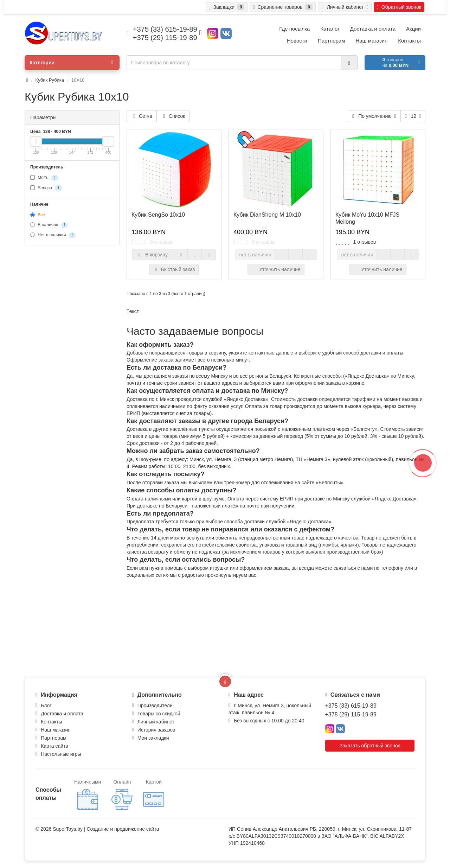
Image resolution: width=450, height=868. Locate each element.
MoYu (44, 178)
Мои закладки (153, 738)
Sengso (46, 188)
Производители (155, 706)
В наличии (49, 225)
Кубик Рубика (50, 80)
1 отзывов (365, 242)
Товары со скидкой (159, 714)
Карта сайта (54, 746)
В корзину (153, 255)
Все (38, 215)
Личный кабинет (156, 722)
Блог (46, 706)
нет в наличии (255, 255)
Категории (71, 63)
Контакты (51, 722)
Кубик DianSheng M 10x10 (267, 215)
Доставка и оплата (62, 714)
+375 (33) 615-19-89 (351, 706)
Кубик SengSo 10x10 (158, 215)
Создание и (100, 829)
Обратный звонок (399, 7)
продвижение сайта (137, 829)
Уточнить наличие (276, 269)
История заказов (156, 730)
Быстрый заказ (174, 269)
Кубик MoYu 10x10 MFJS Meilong (367, 218)
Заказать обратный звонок (370, 746)
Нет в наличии (53, 235)
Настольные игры (61, 754)
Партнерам (53, 738)
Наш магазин (56, 730)
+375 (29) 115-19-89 (351, 714)
